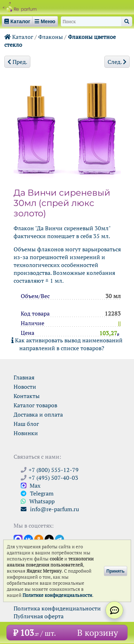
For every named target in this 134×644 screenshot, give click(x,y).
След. (117, 62)
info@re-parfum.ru (50, 509)
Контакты (27, 396)
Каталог (19, 37)
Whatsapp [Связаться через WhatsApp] (38, 501)
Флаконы (51, 37)
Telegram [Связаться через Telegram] (37, 493)
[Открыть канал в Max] (18, 539)
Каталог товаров (35, 405)
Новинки (26, 433)
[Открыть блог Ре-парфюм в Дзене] (49, 539)
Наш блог (26, 424)
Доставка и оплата (38, 414)
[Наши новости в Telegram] (59, 539)
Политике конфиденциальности (57, 595)
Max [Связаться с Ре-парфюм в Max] (31, 485)
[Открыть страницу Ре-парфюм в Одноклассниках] (39, 539)
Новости (25, 387)
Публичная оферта (39, 616)
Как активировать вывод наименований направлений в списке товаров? (67, 344)
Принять (116, 571)
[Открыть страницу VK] (28, 539)
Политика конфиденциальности (57, 608)
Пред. (17, 62)
